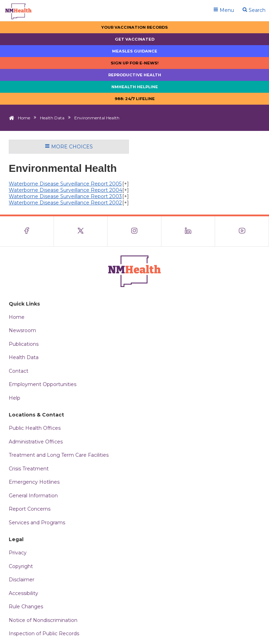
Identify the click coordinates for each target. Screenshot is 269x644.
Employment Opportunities (43, 384)
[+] (126, 184)
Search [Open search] (254, 10)
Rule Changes (26, 607)
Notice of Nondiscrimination (43, 620)
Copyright (21, 566)
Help (15, 398)
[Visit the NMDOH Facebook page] (27, 231)
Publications (24, 344)
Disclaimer (22, 580)
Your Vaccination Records (134, 27)
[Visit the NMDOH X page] (81, 231)
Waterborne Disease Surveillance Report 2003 (65, 196)
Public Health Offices (35, 428)
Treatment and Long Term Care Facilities (59, 455)
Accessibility (23, 593)
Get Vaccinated (135, 39)
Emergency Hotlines (34, 482)
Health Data (52, 118)
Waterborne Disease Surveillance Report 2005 (65, 184)
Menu (224, 10)
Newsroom (22, 330)
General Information (33, 496)
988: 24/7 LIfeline (135, 99)
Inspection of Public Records (44, 633)
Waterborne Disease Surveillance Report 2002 (65, 203)
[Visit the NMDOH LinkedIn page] (188, 231)
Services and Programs (37, 523)
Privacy (18, 553)
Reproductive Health (135, 75)
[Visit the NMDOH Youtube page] (242, 231)
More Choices (69, 147)
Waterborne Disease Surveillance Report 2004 (65, 190)
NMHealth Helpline (135, 87)
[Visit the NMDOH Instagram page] (134, 231)
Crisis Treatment (29, 469)
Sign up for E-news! (135, 63)
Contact (19, 371)
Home (24, 118)
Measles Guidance (135, 51)
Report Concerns (30, 509)
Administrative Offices (36, 442)
